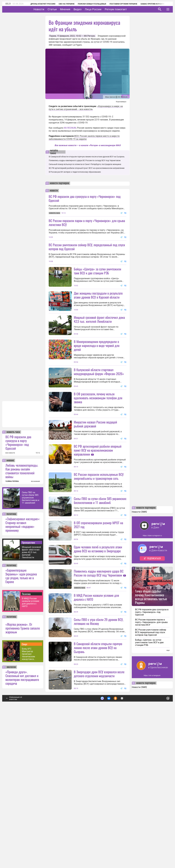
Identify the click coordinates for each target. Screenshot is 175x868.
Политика (26, 740)
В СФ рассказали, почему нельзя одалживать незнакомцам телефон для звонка (98, 446)
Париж (53, 36)
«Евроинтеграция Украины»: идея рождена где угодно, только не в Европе (21, 722)
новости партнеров (59, 183)
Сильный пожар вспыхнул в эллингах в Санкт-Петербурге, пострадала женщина (85, 164)
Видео (86, 9)
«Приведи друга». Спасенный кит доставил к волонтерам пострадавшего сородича (22, 823)
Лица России (102, 9)
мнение (10, 606)
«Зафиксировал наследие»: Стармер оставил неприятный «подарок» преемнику (23, 670)
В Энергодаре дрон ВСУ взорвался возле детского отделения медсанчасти (99, 820)
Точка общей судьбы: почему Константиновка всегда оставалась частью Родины (151, 743)
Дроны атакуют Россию (39, 4)
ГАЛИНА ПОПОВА (12, 627)
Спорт (25, 790)
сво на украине (144, 714)
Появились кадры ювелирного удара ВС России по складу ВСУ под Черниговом (85, 160)
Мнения (74, 9)
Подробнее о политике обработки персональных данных (127, 843)
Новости (47, 9)
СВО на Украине (63, 4)
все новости (10, 599)
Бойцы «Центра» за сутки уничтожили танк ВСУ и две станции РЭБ (97, 295)
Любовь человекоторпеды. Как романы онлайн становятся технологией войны (22, 617)
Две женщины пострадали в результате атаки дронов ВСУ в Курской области (98, 319)
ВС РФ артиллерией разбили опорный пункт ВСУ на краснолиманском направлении (87, 168)
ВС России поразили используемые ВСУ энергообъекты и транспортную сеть (99, 549)
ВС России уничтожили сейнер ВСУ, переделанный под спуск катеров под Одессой (87, 247)
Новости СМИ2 (139, 658)
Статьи (61, 9)
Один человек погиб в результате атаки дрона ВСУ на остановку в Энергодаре (98, 646)
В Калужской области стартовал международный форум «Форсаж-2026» (99, 420)
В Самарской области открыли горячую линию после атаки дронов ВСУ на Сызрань (87, 157)
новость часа (13, 578)
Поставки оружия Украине (120, 4)
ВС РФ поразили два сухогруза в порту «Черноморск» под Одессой (18, 588)
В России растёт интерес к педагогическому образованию (75, 172)
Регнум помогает (124, 9)
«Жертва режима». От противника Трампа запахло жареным (23, 774)
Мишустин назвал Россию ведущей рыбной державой (95, 497)
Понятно (162, 843)
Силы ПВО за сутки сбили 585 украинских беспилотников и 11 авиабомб (31, 644)
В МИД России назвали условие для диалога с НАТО (30, 748)
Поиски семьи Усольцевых (88, 4)
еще (168, 796)
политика (11, 660)
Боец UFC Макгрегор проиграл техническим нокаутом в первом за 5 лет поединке (30, 800)
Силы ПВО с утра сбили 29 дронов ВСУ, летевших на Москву (99, 743)
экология (11, 813)
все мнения (35, 627)
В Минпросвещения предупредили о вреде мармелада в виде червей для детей (97, 394)
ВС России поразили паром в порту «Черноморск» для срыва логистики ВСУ (87, 223)
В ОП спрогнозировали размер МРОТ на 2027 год (98, 622)
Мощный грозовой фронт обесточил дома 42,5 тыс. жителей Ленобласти (31, 698)
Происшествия (28, 688)
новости (54, 191)
